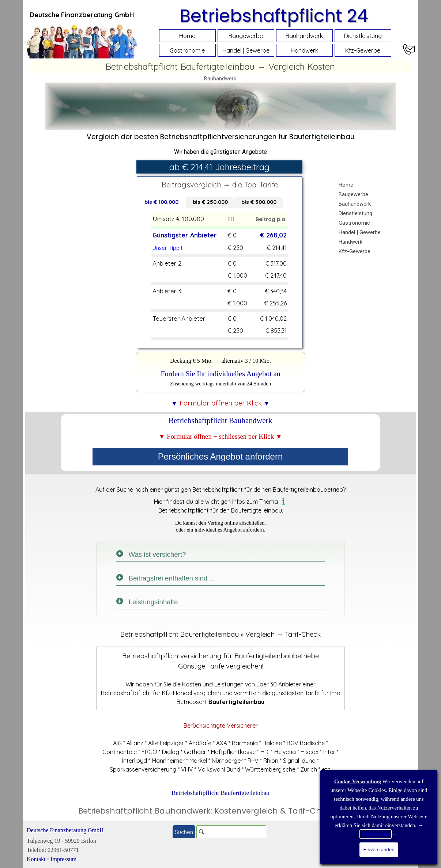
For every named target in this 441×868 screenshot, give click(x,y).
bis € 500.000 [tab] (259, 202)
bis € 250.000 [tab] (210, 202)
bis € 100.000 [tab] (161, 202)
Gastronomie (187, 50)
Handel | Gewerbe (246, 50)
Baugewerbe (246, 36)
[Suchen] (231, 832)
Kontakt (36, 859)
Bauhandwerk (304, 36)
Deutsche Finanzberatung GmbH (65, 830)
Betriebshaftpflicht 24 (274, 16)
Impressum (63, 859)
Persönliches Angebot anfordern (220, 456)
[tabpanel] (82, 15)
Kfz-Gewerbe (363, 50)
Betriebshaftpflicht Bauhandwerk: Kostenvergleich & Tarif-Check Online (220, 811)
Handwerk (304, 50)
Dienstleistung (363, 36)
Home (187, 36)
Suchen (184, 832)
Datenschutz (375, 834)
